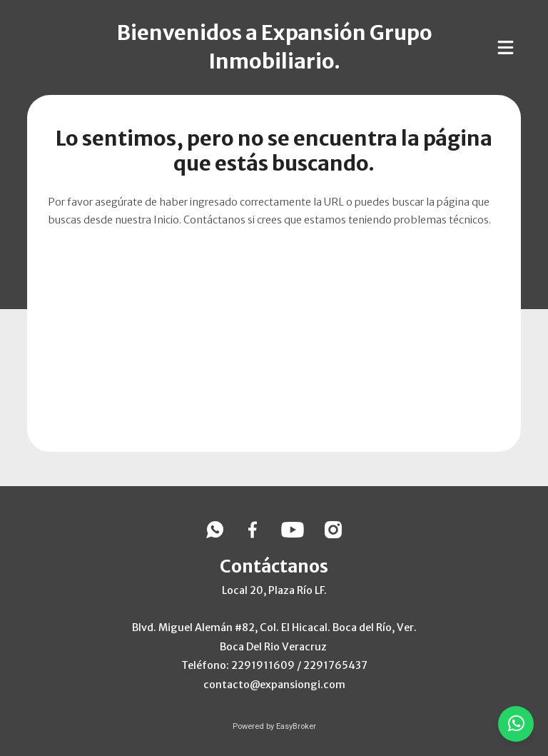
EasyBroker (296, 726)
